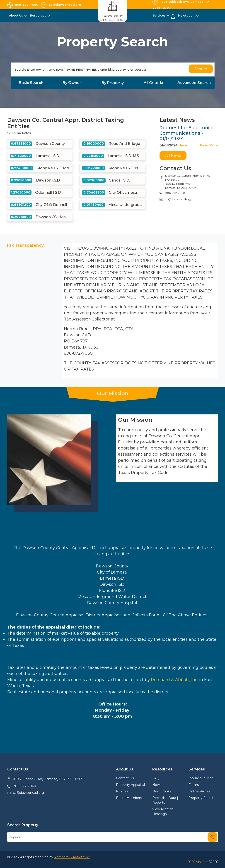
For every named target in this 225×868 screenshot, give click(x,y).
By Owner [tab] (72, 83)
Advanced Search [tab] (194, 83)
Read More (209, 145)
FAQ (156, 778)
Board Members (129, 798)
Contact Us (125, 778)
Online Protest (200, 791)
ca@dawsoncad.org (178, 199)
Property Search (201, 798)
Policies (122, 791)
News (183, 145)
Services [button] (160, 16)
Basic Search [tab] (31, 83)
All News (173, 155)
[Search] (113, 69)
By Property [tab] (113, 83)
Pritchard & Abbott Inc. (72, 857)
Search (201, 69)
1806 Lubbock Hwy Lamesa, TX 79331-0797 (47, 779)
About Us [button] (16, 16)
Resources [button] (38, 16)
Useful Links (162, 791)
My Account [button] (187, 16)
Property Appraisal (130, 785)
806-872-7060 (24, 786)
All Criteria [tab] (153, 83)
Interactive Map (201, 778)
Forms (194, 785)
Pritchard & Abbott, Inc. (174, 680)
